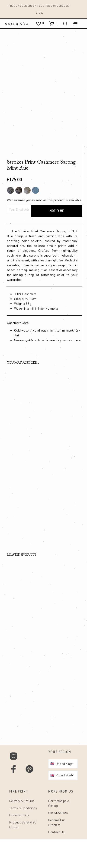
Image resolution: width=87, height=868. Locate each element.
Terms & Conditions (23, 837)
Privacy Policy (19, 844)
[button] (40, 23)
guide (29, 369)
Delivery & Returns (22, 830)
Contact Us (56, 861)
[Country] (63, 793)
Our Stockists (58, 842)
